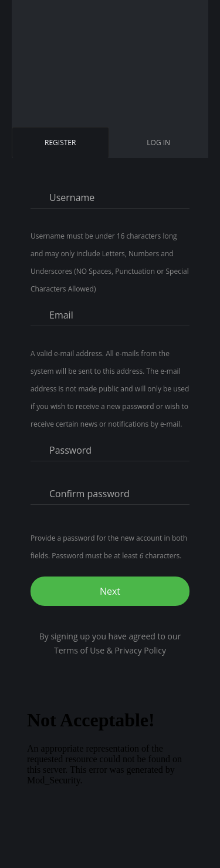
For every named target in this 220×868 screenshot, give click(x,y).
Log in (158, 143)
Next (110, 591)
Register (62, 147)
